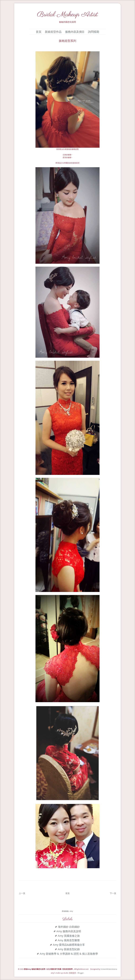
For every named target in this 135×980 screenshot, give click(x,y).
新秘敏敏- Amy (67, 911)
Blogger (81, 973)
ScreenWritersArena (109, 969)
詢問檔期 (94, 32)
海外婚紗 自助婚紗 (69, 927)
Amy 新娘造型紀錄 (69, 949)
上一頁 (22, 893)
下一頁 (113, 893)
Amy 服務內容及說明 (69, 931)
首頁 (39, 32)
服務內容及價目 (75, 32)
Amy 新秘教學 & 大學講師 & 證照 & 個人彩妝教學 (69, 954)
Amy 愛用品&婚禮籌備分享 (69, 945)
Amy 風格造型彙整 (69, 940)
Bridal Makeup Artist (67, 15)
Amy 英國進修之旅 (69, 936)
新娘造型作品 (53, 32)
